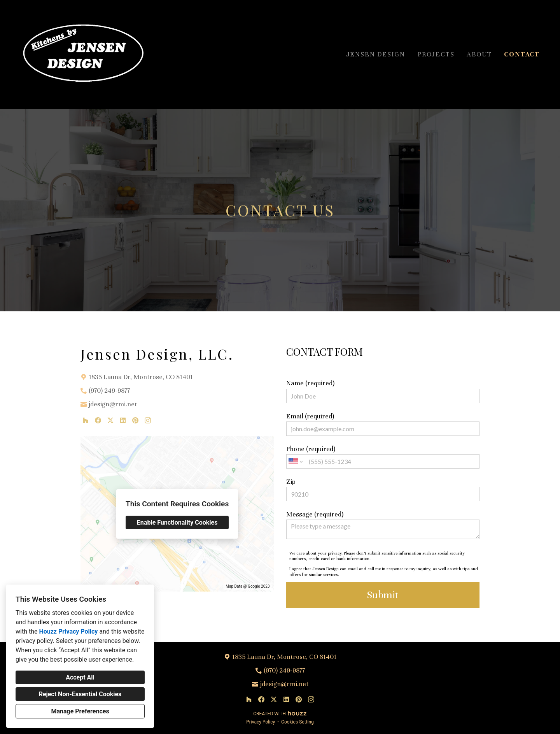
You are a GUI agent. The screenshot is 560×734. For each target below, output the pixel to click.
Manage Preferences (80, 711)
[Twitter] (110, 420)
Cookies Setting (297, 722)
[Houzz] (86, 420)
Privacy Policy (261, 722)
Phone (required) (383, 457)
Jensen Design (376, 54)
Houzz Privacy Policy (68, 631)
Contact (522, 54)
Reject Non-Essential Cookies (80, 694)
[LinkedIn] (123, 420)
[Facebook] (98, 420)
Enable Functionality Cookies (177, 522)
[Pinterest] (135, 420)
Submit (383, 595)
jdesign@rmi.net (113, 404)
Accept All (80, 677)
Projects (436, 54)
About (479, 54)
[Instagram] (148, 420)
